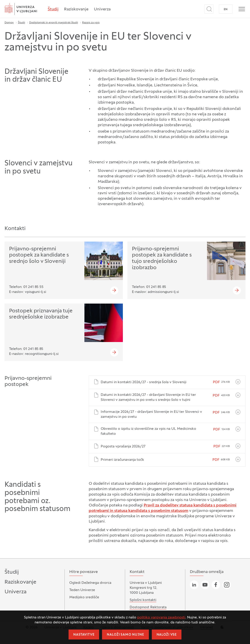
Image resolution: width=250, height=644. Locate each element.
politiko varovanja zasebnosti (161, 618)
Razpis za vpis (91, 23)
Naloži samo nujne (125, 635)
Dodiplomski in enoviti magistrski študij (54, 23)
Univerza (102, 9)
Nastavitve (84, 635)
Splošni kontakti (143, 600)
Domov (9, 23)
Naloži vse (167, 635)
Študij (53, 9)
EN (226, 10)
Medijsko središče (84, 597)
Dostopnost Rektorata (148, 607)
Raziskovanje (76, 9)
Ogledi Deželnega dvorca (90, 583)
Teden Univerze (82, 590)
